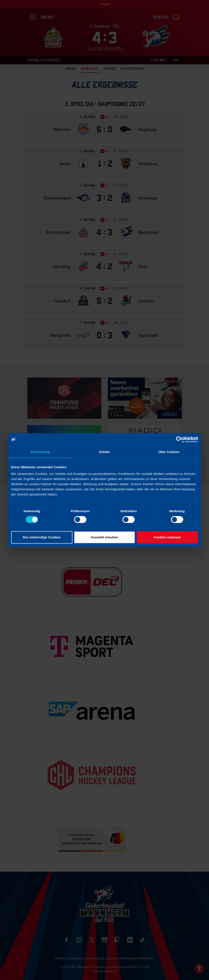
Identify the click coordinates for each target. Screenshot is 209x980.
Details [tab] (105, 452)
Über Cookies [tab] (169, 452)
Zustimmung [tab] (40, 452)
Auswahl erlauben (104, 537)
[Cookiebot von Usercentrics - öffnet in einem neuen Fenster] (179, 439)
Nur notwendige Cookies (42, 537)
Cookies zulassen (167, 537)
